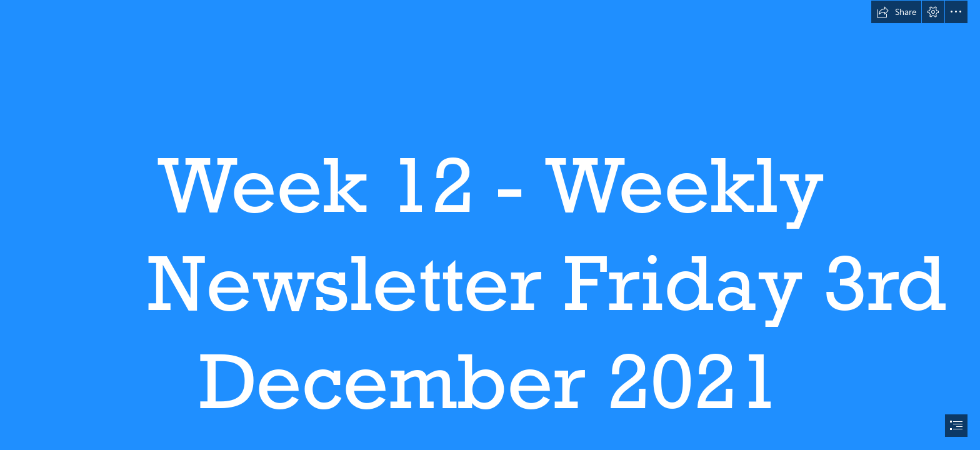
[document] (490, 225)
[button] (896, 12)
